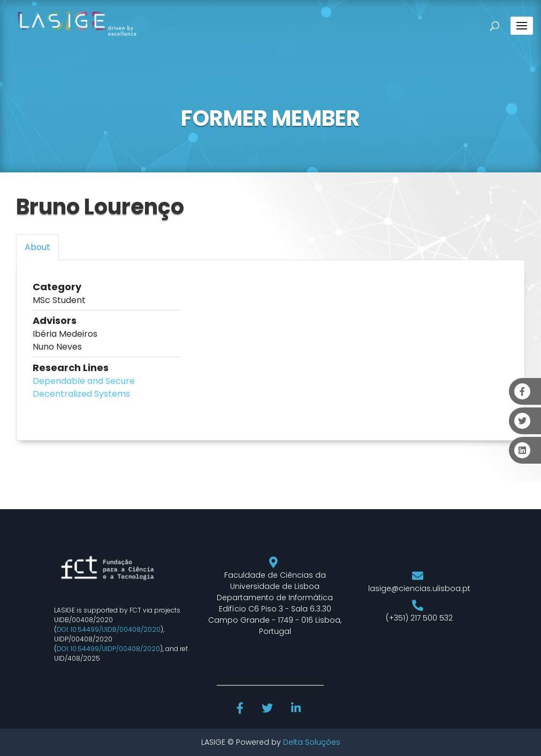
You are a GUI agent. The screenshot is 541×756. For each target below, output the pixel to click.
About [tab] (37, 247)
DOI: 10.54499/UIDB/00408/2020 (109, 629)
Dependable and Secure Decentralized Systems (84, 387)
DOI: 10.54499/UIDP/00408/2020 (108, 649)
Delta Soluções (312, 742)
